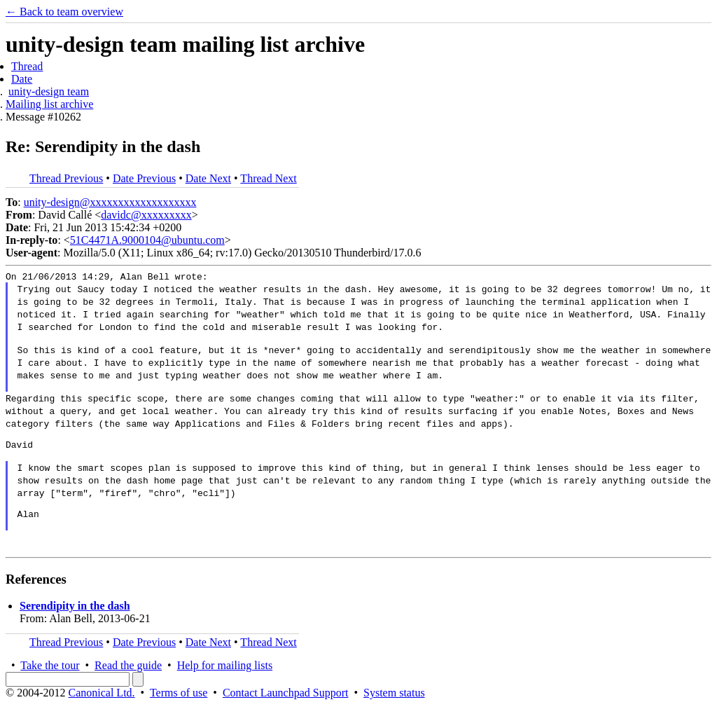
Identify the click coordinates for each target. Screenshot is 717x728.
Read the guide (128, 688)
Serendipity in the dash (75, 629)
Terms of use (179, 716)
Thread (27, 66)
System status (394, 716)
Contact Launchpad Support (286, 716)
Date (22, 79)
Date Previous (144, 178)
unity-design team (49, 91)
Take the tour (50, 688)
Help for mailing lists (225, 688)
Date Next (208, 178)
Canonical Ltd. (101, 716)
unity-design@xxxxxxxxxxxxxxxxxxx (110, 202)
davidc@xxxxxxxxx (146, 215)
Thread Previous (66, 178)
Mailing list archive (49, 104)
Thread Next (268, 178)
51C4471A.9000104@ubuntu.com (147, 240)
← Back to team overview (64, 12)
